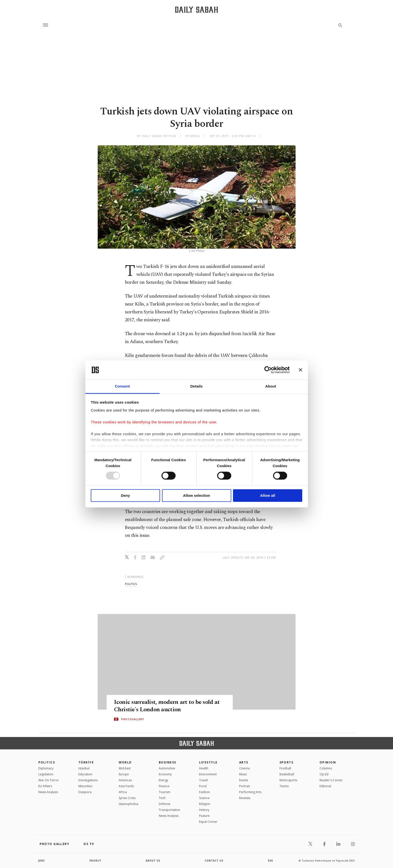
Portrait (244, 786)
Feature (204, 816)
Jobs (42, 861)
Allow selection (196, 495)
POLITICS (47, 762)
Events (244, 780)
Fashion (205, 792)
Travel (203, 780)
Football (285, 768)
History (204, 810)
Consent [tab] (122, 386)
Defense (165, 804)
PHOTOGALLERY (133, 719)
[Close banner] (301, 370)
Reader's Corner (331, 780)
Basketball (287, 774)
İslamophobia (128, 804)
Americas (125, 780)
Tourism (165, 792)
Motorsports (288, 780)
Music (243, 774)
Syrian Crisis (127, 798)
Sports (287, 762)
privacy (95, 861)
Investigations (88, 780)
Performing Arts (250, 792)
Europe (124, 774)
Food (203, 786)
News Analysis (48, 792)
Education (85, 774)
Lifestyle (208, 762)
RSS (271, 861)
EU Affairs (45, 786)
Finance (164, 786)
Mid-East (125, 768)
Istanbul (84, 768)
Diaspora (85, 792)
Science (204, 798)
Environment (208, 774)
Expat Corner (208, 822)
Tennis (284, 786)
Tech (162, 798)
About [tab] (271, 386)
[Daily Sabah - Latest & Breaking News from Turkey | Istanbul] (196, 10)
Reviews (245, 798)
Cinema (244, 768)
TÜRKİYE (86, 762)
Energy (163, 780)
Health (204, 768)
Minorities (85, 786)
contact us (214, 861)
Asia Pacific (127, 786)
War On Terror (49, 780)
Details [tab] (197, 386)
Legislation (46, 774)
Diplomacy (46, 768)
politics (131, 584)
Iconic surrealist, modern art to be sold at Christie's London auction (169, 706)
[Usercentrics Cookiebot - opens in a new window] (268, 370)
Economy (165, 774)
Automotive (167, 768)
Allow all (268, 495)
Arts (244, 762)
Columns (326, 768)
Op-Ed (324, 774)
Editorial (325, 786)
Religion (205, 804)
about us (153, 861)
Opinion (328, 762)
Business (168, 762)
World (125, 762)
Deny (126, 495)
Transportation (169, 810)
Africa (123, 792)
